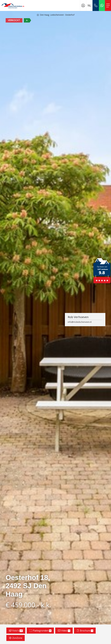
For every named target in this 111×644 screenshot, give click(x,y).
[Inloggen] (83, 5)
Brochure (85, 631)
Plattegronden (40, 631)
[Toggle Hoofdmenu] (108, 5)
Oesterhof (70, 15)
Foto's (16, 631)
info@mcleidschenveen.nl (80, 322)
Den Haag (45, 15)
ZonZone (16, 638)
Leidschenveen (57, 15)
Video (64, 631)
